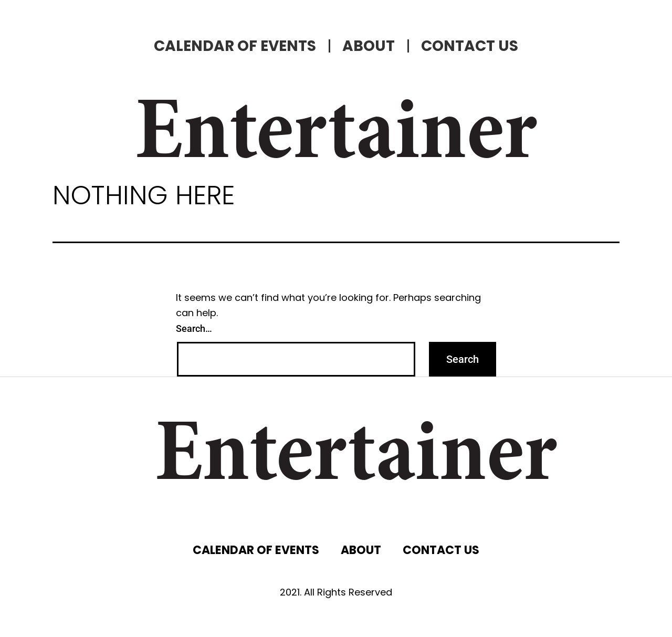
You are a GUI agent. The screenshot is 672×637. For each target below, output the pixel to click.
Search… (194, 328)
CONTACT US (470, 46)
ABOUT (369, 46)
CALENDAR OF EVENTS (235, 46)
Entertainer (336, 137)
